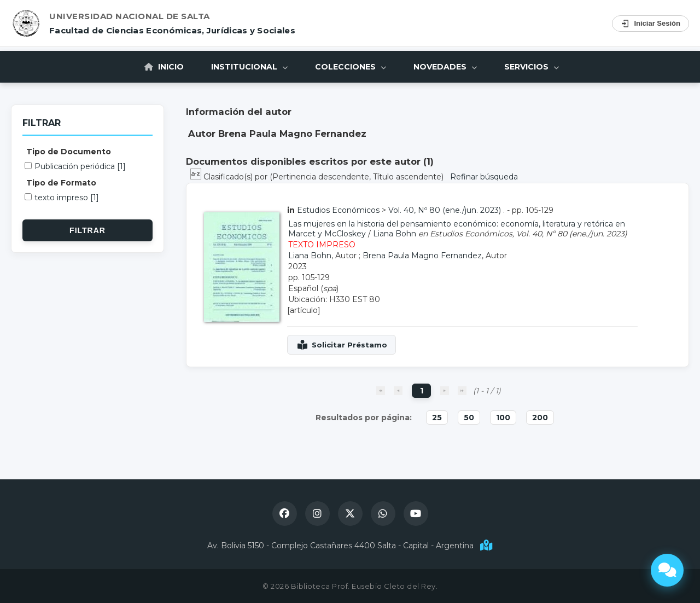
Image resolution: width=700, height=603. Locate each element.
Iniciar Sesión (651, 24)
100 (503, 418)
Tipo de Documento (69, 152)
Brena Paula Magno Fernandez (422, 256)
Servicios (532, 67)
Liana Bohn (395, 234)
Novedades (445, 67)
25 (437, 418)
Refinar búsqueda (484, 177)
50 (469, 418)
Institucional (249, 67)
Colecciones (351, 67)
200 (540, 418)
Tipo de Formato (61, 183)
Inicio (164, 67)
